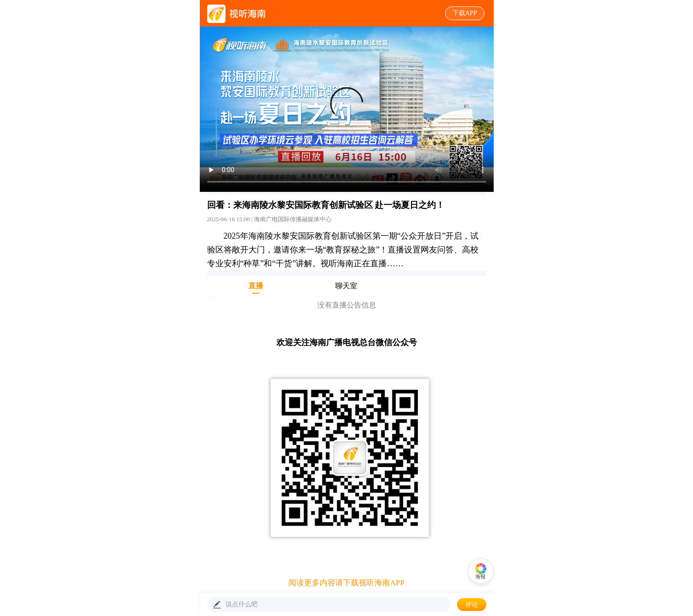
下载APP (465, 13)
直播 (256, 288)
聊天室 (346, 288)
